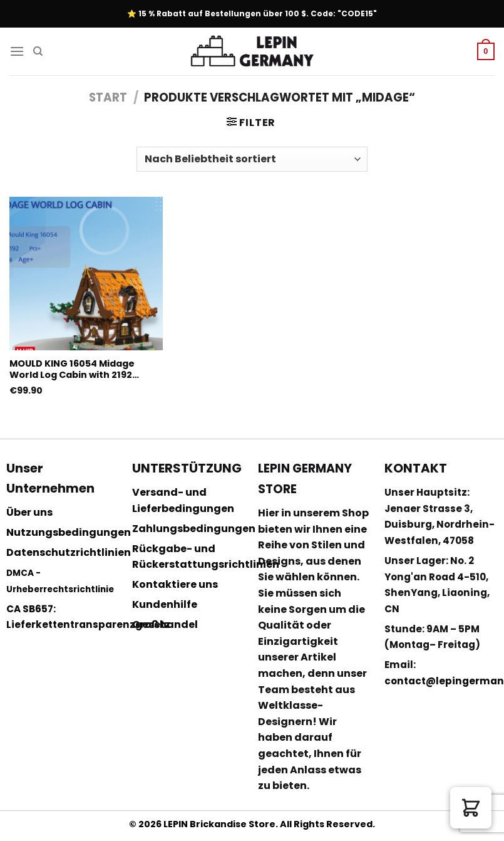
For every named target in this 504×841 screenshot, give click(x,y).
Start (108, 97)
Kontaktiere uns (175, 584)
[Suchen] (38, 51)
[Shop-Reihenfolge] (252, 159)
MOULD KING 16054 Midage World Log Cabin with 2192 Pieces (72, 369)
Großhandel (165, 624)
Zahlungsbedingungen (194, 529)
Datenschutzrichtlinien (69, 552)
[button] (471, 808)
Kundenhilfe (165, 604)
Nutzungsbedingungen (69, 532)
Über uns (29, 512)
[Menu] (17, 51)
